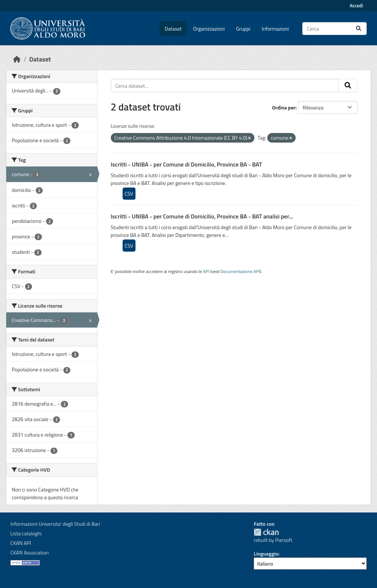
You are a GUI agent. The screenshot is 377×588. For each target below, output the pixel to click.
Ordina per (284, 107)
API (206, 271)
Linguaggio (266, 554)
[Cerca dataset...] (334, 29)
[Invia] (359, 29)
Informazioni (275, 29)
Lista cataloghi (26, 533)
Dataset (173, 29)
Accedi (356, 6)
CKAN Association (29, 552)
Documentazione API (240, 271)
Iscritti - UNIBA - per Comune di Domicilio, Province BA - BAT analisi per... (202, 216)
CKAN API (21, 543)
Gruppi (243, 29)
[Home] (17, 59)
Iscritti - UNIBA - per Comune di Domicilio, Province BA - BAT (186, 164)
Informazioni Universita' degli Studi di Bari (55, 524)
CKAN (266, 532)
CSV (129, 194)
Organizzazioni (209, 29)
